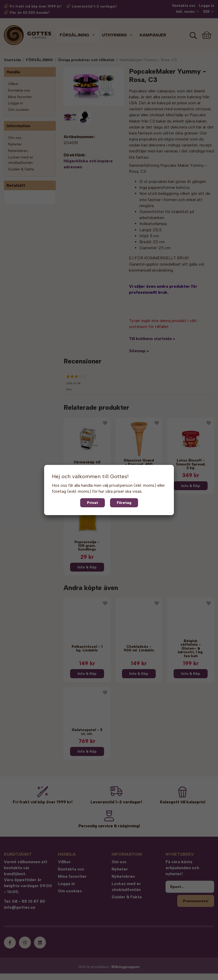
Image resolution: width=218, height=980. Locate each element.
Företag (124, 503)
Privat (93, 503)
